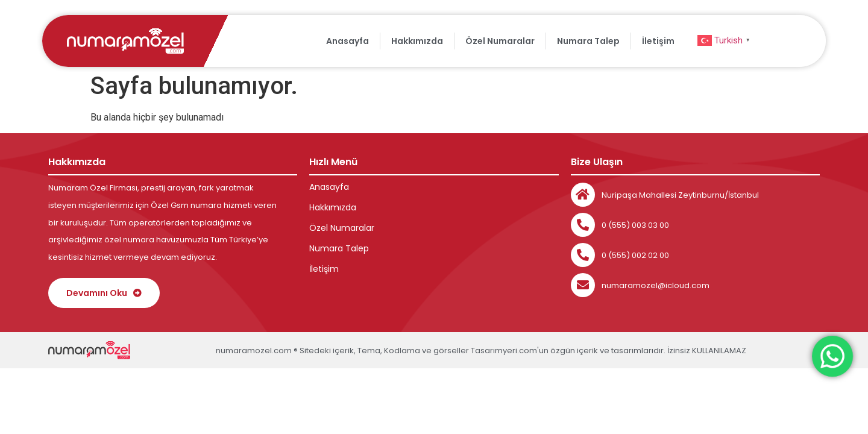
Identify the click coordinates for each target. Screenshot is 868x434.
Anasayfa (348, 41)
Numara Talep (588, 41)
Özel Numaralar (500, 41)
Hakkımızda (417, 41)
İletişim (658, 41)
